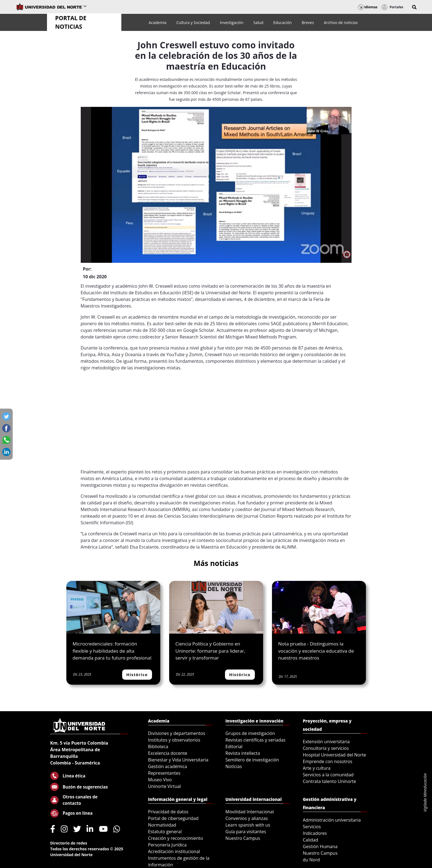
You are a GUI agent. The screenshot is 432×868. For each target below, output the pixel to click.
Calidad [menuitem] (311, 840)
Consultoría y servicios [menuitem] (326, 748)
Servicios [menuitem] (312, 827)
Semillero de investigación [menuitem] (252, 760)
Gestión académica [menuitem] (168, 766)
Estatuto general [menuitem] (165, 832)
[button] (414, 7)
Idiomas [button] (368, 7)
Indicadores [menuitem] (315, 833)
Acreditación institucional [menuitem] (174, 851)
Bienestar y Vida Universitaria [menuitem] (178, 760)
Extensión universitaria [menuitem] (326, 742)
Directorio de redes (69, 843)
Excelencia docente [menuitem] (168, 753)
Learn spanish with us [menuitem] (248, 825)
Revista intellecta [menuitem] (243, 753)
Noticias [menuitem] (234, 766)
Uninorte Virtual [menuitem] (165, 786)
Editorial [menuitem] (234, 747)
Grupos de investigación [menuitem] (250, 733)
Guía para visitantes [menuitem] (246, 832)
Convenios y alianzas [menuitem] (247, 818)
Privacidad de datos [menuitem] (168, 812)
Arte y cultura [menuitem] (317, 768)
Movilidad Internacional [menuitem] (250, 812)
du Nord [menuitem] (311, 860)
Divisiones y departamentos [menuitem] (177, 733)
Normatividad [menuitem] (162, 825)
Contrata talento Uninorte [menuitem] (330, 781)
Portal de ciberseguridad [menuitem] (173, 818)
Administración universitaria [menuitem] (332, 820)
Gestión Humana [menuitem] (320, 846)
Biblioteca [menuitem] (158, 747)
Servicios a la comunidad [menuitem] (328, 775)
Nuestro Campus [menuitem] (243, 838)
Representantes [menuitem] (164, 773)
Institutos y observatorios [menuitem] (174, 740)
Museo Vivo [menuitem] (160, 780)
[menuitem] (158, 23)
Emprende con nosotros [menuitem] (328, 761)
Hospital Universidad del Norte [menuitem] (335, 755)
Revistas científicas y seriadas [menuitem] (256, 740)
